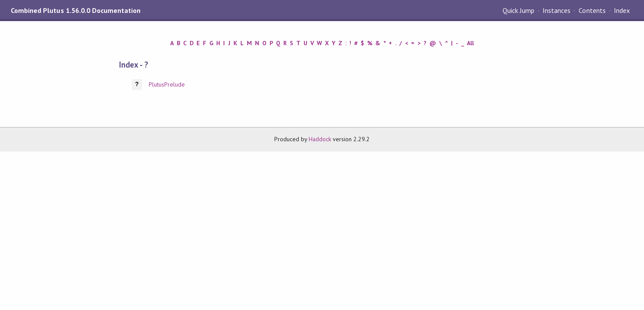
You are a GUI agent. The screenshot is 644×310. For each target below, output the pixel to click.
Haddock (320, 139)
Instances (557, 10)
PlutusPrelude (167, 84)
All (470, 43)
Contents (592, 10)
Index (622, 10)
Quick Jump (518, 10)
